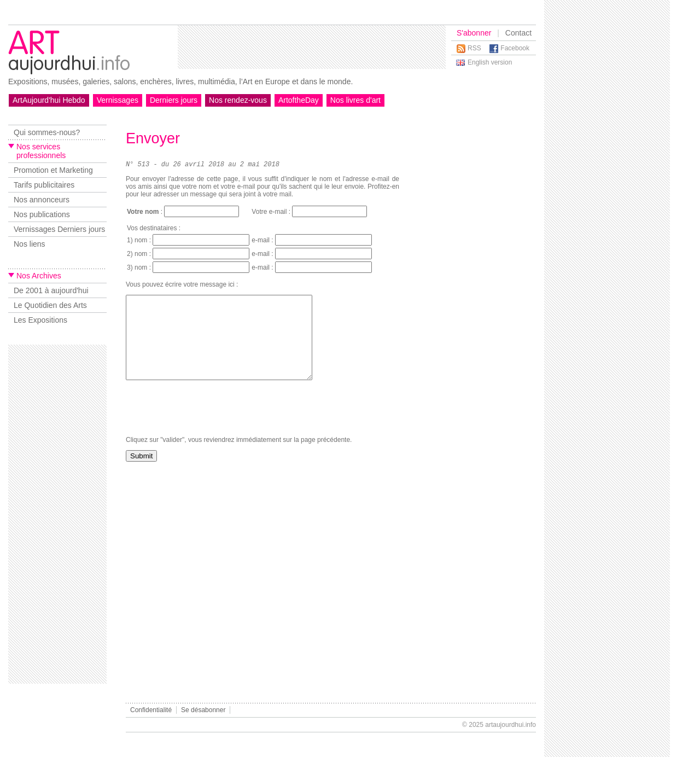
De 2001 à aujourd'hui (51, 290)
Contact (518, 33)
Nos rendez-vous (238, 100)
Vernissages (118, 100)
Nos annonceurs (42, 200)
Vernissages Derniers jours (59, 229)
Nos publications (42, 214)
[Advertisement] (312, 47)
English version (490, 62)
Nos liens (30, 244)
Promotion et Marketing (53, 170)
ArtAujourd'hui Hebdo (49, 100)
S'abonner (474, 33)
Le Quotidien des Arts (50, 305)
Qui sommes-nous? (47, 132)
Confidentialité (151, 710)
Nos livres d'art (355, 100)
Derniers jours (174, 100)
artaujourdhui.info (511, 725)
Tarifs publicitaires (44, 185)
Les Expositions (40, 320)
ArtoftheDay (299, 100)
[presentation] (209, 426)
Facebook (515, 48)
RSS (474, 48)
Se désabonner (203, 710)
